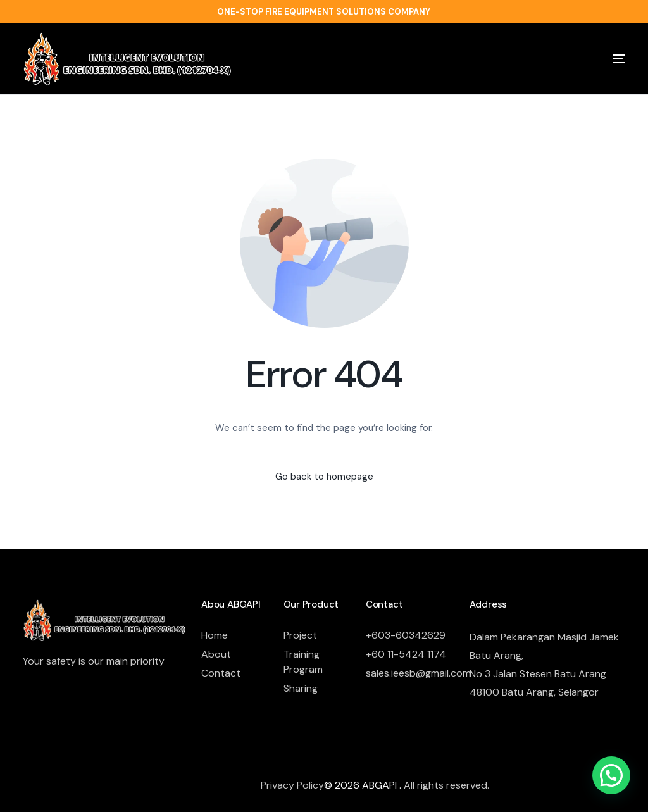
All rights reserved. (446, 785)
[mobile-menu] (599, 59)
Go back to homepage (324, 477)
